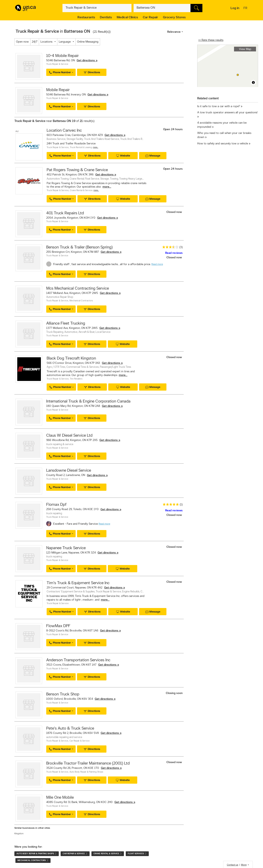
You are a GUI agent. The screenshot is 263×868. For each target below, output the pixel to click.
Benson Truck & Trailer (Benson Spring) (79, 247)
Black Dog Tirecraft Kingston (71, 359)
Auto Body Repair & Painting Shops (86, 772)
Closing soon (174, 693)
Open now (22, 42)
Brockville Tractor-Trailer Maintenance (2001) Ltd (88, 764)
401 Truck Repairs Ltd (65, 213)
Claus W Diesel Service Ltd (69, 436)
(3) (181, 247)
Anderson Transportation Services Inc (78, 660)
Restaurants (86, 17)
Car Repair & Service (80, 741)
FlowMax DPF (58, 626)
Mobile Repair (58, 90)
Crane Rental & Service (81, 191)
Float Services (137, 854)
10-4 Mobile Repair (62, 56)
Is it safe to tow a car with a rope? (219, 106)
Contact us (232, 865)
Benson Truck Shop (63, 694)
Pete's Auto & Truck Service (70, 729)
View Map (245, 49)
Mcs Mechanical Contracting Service (78, 289)
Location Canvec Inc (64, 131)
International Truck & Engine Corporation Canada (88, 402)
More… (96, 147)
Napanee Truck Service (66, 548)
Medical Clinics (127, 17)
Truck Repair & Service (57, 64)
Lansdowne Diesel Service (69, 471)
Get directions (86, 61)
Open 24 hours (173, 129)
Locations (46, 42)
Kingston (19, 834)
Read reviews (174, 253)
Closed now (175, 212)
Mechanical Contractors (81, 301)
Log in (235, 8)
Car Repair (150, 17)
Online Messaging (88, 42)
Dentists (106, 17)
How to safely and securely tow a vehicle (223, 144)
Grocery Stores (174, 17)
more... (107, 187)
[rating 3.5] (169, 248)
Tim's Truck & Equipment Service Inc (78, 583)
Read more (157, 264)
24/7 (35, 42)
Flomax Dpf (56, 505)
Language (65, 42)
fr (246, 8)
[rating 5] (170, 505)
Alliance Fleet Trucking (66, 324)
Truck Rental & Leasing (81, 148)
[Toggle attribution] (253, 82)
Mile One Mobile (60, 798)
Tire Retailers (76, 379)
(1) (181, 505)
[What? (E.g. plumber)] (97, 8)
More (244, 865)
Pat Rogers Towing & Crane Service (77, 170)
